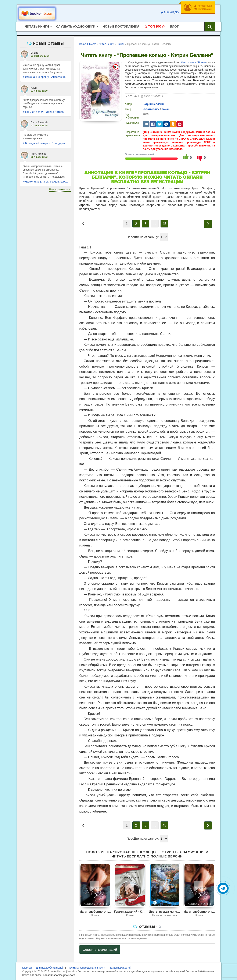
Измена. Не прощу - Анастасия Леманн (46, 77)
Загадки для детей (120, 968)
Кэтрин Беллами (153, 104)
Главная (27, 968)
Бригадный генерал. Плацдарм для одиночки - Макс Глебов (46, 143)
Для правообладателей (50, 968)
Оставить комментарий (100, 950)
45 (164, 224)
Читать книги (188, 63)
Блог (174, 26)
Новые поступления (121, 26)
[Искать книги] (210, 26)
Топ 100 (155, 26)
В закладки (170, 13)
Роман (202, 63)
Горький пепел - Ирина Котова (43, 112)
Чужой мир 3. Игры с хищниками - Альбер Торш (46, 182)
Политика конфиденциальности (87, 968)
